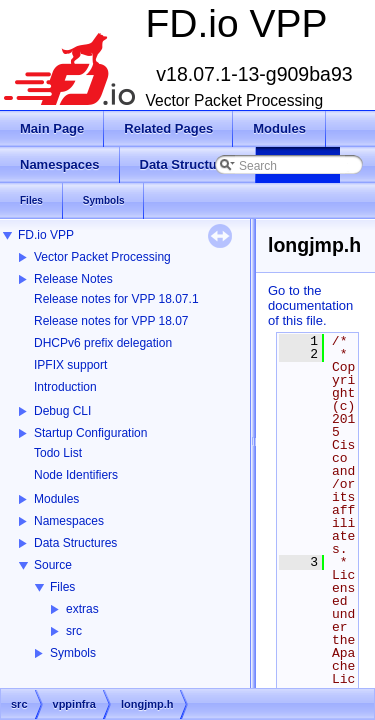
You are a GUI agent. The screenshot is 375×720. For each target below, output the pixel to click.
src (74, 631)
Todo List (58, 453)
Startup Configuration (90, 433)
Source (53, 565)
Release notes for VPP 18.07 (111, 321)
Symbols (73, 653)
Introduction (65, 387)
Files (62, 587)
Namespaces (69, 521)
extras (82, 609)
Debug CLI (62, 411)
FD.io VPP (46, 235)
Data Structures (75, 543)
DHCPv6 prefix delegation (103, 343)
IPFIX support (70, 365)
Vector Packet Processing (102, 257)
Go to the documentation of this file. (310, 305)
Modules (56, 499)
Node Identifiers (76, 475)
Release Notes (73, 279)
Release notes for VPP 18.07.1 (116, 299)
